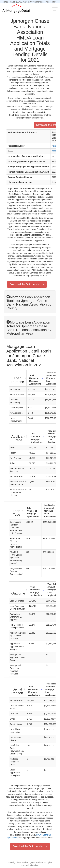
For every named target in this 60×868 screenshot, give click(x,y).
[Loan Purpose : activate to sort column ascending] (18, 378)
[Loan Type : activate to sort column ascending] (17, 511)
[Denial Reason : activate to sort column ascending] (17, 690)
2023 (54, 151)
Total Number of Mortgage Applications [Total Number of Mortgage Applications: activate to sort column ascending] (35, 380)
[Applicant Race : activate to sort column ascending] (18, 437)
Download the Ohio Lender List (27, 284)
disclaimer (35, 865)
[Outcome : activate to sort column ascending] (18, 590)
